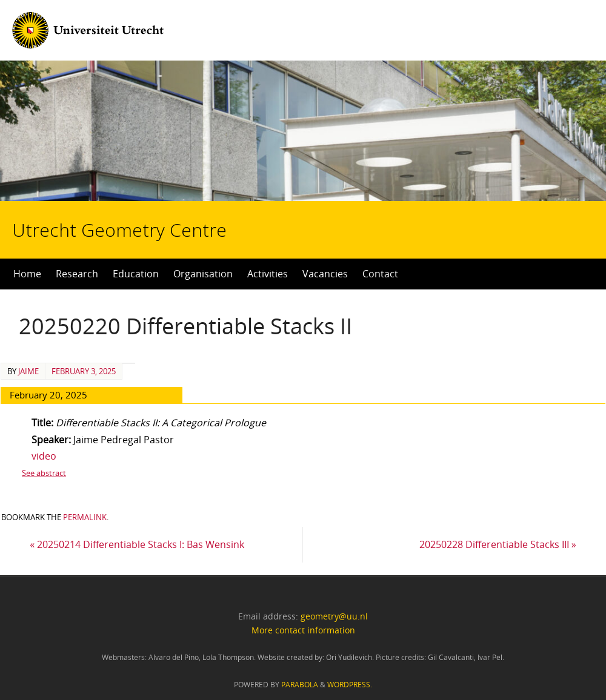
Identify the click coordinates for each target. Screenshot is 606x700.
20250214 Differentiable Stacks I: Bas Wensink (137, 544)
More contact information (303, 630)
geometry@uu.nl (334, 616)
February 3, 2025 (84, 371)
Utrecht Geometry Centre (152, 191)
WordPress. (350, 685)
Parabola (300, 685)
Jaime (28, 371)
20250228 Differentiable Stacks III (498, 544)
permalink (85, 517)
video (44, 456)
